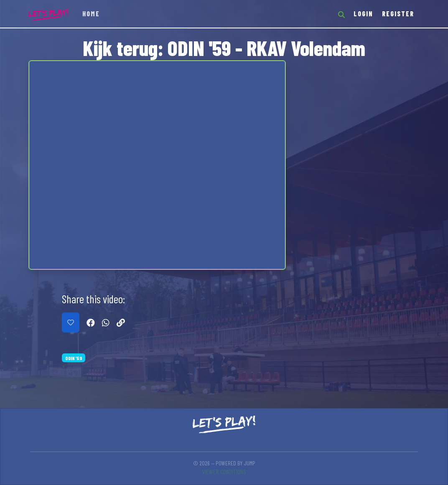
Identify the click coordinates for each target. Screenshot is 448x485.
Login (363, 14)
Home (91, 14)
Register (398, 14)
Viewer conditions (224, 471)
